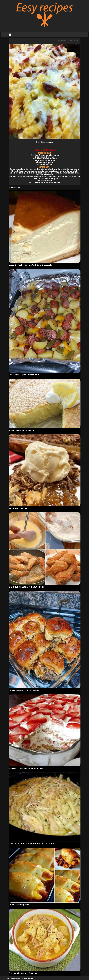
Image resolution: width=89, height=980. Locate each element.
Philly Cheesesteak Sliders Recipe (24, 690)
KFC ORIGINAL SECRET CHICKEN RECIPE (27, 587)
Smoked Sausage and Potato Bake (24, 375)
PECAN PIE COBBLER (18, 508)
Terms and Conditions (13, 978)
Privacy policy (24, 978)
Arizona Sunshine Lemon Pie (22, 430)
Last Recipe (62, 41)
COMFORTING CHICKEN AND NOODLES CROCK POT (31, 844)
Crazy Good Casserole (44, 142)
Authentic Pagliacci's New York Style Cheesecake (31, 265)
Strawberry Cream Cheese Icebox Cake (26, 768)
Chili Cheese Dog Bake (19, 905)
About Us (31, 978)
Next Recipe (74, 41)
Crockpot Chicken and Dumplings (24, 973)
